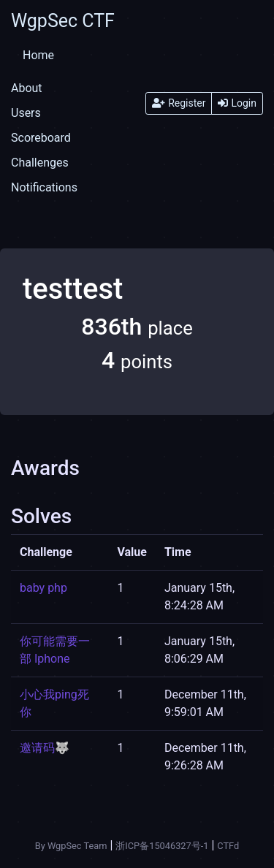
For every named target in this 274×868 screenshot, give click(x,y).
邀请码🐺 (45, 748)
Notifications (44, 187)
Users (26, 113)
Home (38, 55)
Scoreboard (41, 138)
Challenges (40, 163)
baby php (43, 588)
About (27, 88)
